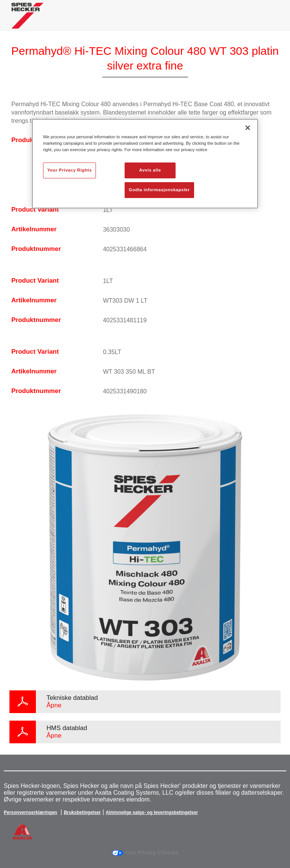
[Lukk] (248, 128)
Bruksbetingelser (82, 812)
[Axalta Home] (27, 21)
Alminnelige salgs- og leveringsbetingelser (152, 812)
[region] (145, 164)
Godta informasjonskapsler (159, 190)
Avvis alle (150, 170)
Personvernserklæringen (30, 812)
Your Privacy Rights (69, 170)
